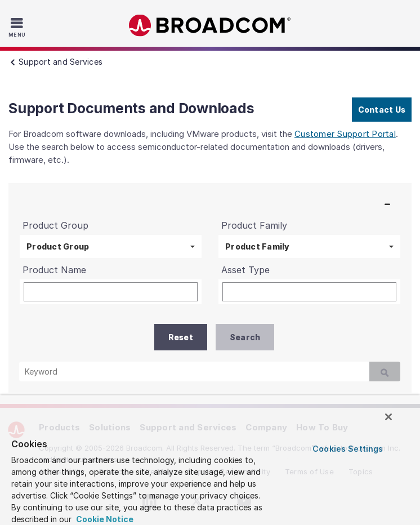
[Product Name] (111, 292)
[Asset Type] (309, 292)
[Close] (388, 417)
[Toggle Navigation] (18, 27)
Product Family (258, 246)
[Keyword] (194, 371)
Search (245, 337)
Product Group (58, 246)
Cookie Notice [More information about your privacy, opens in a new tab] (104, 519)
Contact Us (382, 110)
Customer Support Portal (345, 134)
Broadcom (210, 26)
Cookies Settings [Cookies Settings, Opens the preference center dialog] (348, 449)
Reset (181, 337)
